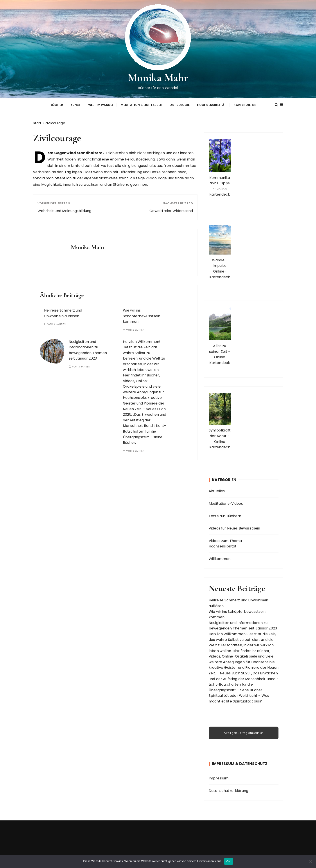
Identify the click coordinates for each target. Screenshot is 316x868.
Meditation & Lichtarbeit (142, 104)
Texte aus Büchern (225, 515)
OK (229, 861)
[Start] (37, 122)
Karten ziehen (245, 104)
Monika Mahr (158, 78)
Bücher (57, 104)
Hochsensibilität (212, 104)
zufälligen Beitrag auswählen (243, 732)
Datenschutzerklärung (228, 790)
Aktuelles (217, 491)
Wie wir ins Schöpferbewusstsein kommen (142, 315)
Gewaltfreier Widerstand (171, 210)
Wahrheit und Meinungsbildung (64, 210)
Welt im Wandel (101, 104)
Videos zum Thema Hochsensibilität (225, 543)
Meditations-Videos (226, 503)
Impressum (219, 778)
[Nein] (311, 861)
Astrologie (180, 104)
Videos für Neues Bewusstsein (234, 528)
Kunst (76, 104)
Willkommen (220, 558)
